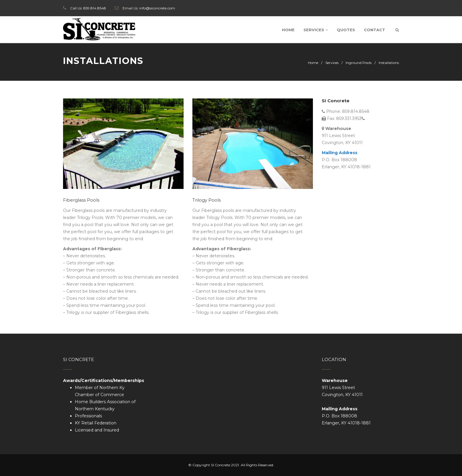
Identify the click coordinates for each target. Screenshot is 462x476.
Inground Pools (359, 63)
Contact (374, 30)
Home (288, 30)
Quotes (346, 30)
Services (316, 30)
